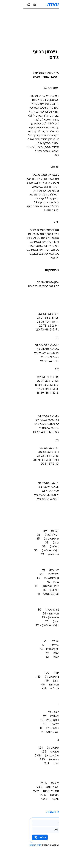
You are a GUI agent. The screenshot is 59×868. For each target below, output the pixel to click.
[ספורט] (52, 13)
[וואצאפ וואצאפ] (11, 4)
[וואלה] (30, 4)
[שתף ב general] (5, 4)
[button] (46, 4)
